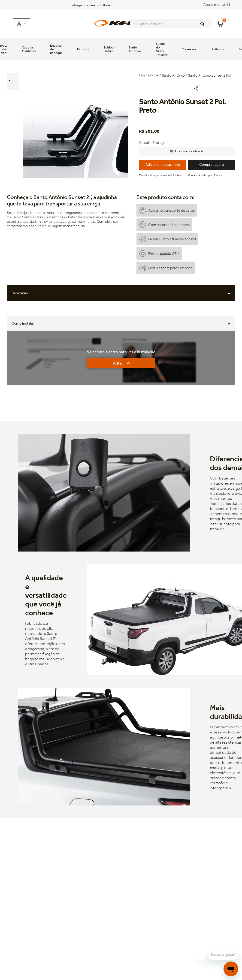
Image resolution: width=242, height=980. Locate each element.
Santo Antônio (173, 75)
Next (119, 126)
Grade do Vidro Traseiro (162, 49)
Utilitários (217, 49)
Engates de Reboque (56, 49)
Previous (32, 126)
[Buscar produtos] (203, 24)
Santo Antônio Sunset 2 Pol (209, 75)
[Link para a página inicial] (149, 76)
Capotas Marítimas (29, 49)
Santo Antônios (135, 49)
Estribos (83, 49)
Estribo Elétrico (109, 49)
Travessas (189, 49)
